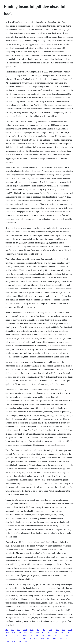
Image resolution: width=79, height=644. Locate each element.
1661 (7, 633)
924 (13, 642)
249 (38, 630)
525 (25, 633)
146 (68, 633)
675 (48, 639)
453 (18, 636)
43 (12, 636)
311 (30, 639)
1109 (42, 639)
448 (44, 630)
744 (19, 642)
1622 (25, 630)
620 (13, 630)
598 (13, 633)
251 (56, 636)
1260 (26, 642)
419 (61, 639)
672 (7, 639)
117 (43, 633)
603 (67, 636)
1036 (57, 630)
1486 (50, 636)
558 (24, 639)
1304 (43, 636)
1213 (7, 642)
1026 (56, 633)
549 (19, 630)
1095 (50, 630)
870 (13, 639)
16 (62, 636)
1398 (70, 630)
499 (37, 633)
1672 (32, 630)
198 (62, 633)
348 (19, 633)
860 (7, 636)
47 (18, 639)
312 (64, 630)
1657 (24, 636)
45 (67, 639)
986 (7, 630)
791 (31, 636)
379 (49, 633)
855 (31, 633)
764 (36, 636)
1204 (55, 639)
